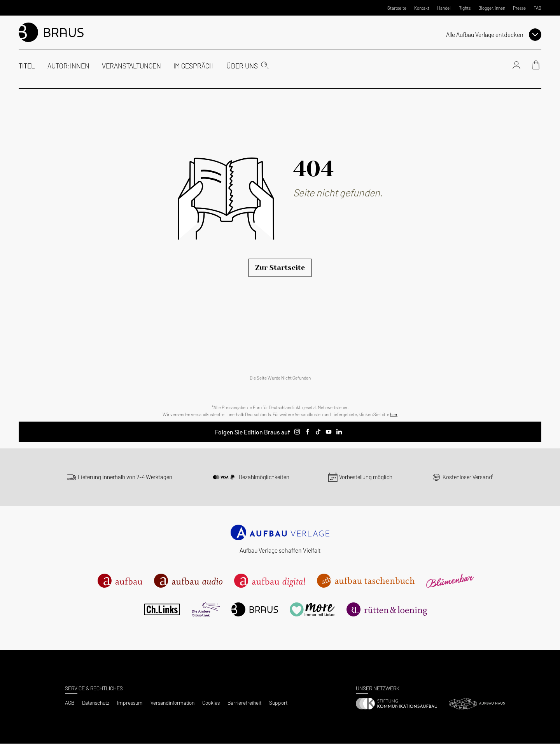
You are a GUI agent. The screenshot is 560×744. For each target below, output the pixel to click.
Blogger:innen (492, 8)
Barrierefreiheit (244, 703)
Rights (465, 8)
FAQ (537, 8)
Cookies (211, 703)
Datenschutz (96, 703)
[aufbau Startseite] (51, 32)
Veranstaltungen (131, 66)
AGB (70, 703)
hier (394, 414)
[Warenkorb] (536, 66)
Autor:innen (68, 66)
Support (278, 703)
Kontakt (422, 8)
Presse (519, 8)
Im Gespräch (194, 66)
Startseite (397, 8)
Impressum (130, 703)
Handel (444, 8)
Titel (27, 66)
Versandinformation (172, 703)
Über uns (242, 66)
